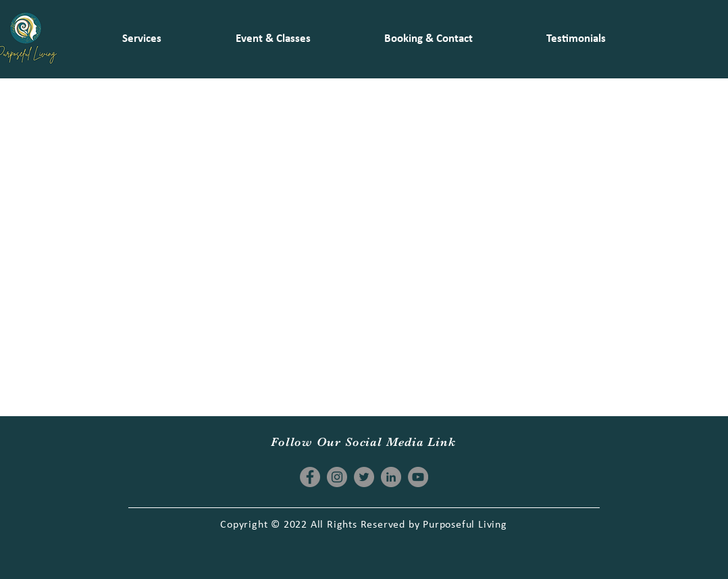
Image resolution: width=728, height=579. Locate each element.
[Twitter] (364, 477)
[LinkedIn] (391, 477)
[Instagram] (337, 477)
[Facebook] (310, 477)
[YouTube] (418, 477)
